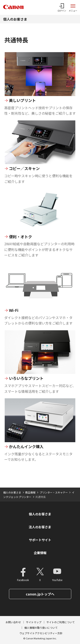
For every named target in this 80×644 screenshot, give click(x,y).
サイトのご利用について (61, 622)
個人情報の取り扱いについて (41, 628)
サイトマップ (34, 622)
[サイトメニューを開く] (73, 7)
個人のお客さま (15, 19)
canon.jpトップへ (40, 594)
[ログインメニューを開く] (62, 7)
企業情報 (40, 553)
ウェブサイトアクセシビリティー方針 (41, 633)
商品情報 (30, 492)
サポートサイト (40, 540)
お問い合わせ (13, 622)
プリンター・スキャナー (54, 492)
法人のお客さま (40, 527)
